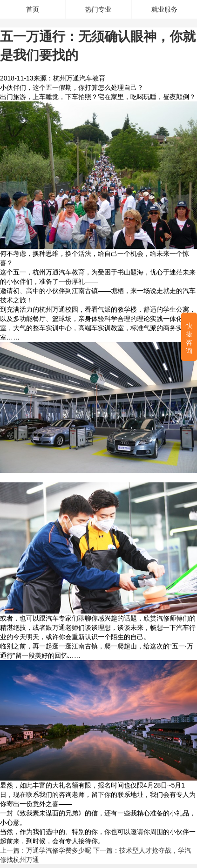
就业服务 (164, 9)
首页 (33, 9)
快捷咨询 (189, 338)
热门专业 (98, 9)
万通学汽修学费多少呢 (59, 850)
